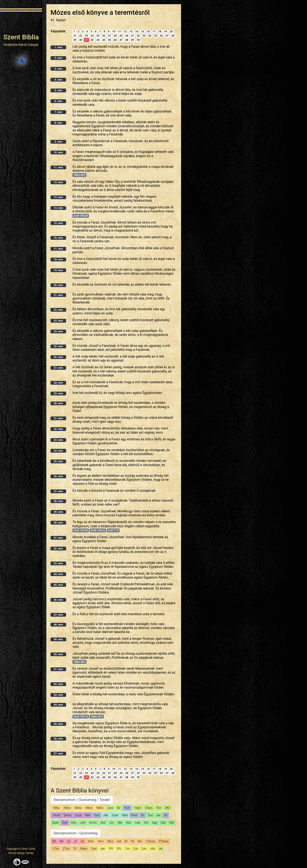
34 (150, 36)
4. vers (58, 80)
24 (92, 36)
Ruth (127, 808)
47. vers (58, 615)
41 (87, 40)
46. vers (58, 600)
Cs (82, 841)
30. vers (58, 403)
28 (115, 36)
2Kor (110, 841)
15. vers (58, 223)
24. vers (58, 331)
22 (81, 36)
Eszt (97, 815)
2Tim (66, 849)
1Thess (150, 841)
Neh (88, 815)
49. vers (58, 639)
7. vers (58, 112)
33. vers (58, 440)
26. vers (58, 357)
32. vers (58, 429)
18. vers (58, 260)
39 (75, 40)
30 (127, 36)
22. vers (58, 310)
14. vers (58, 208)
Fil (133, 841)
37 (167, 36)
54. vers (58, 705)
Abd (103, 823)
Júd (153, 849)
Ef (126, 841)
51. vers (58, 669)
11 (119, 32)
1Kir (159, 808)
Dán (65, 823)
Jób (106, 815)
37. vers (58, 491)
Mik (120, 823)
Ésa (150, 815)
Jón (111, 823)
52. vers (58, 684)
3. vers (58, 69)
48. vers (58, 625)
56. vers (58, 739)
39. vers (58, 512)
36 (161, 36)
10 (114, 32)
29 (121, 36)
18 (160, 32)
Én (143, 815)
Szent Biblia (21, 37)
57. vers (58, 754)
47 (121, 40)
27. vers (58, 368)
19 (166, 32)
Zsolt (115, 815)
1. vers (58, 47)
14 (137, 32)
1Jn (127, 849)
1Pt (111, 849)
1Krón (56, 815)
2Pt (119, 849)
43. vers (58, 563)
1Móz (56, 808)
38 (173, 36)
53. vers (58, 695)
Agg (154, 823)
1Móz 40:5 (79, 175)
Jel (161, 849)
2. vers (58, 58)
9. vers (58, 142)
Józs (110, 808)
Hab (138, 823)
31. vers (58, 418)
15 (143, 32)
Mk (62, 841)
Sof (146, 823)
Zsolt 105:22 (98, 530)
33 (144, 36)
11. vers (58, 167)
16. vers (58, 238)
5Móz (100, 808)
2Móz (67, 808)
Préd (134, 815)
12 (125, 32)
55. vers (58, 724)
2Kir (168, 808)
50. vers (58, 654)
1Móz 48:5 (79, 662)
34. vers (58, 451)
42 (92, 40)
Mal (172, 823)
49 (132, 40)
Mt (54, 841)
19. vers (58, 270)
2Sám (149, 808)
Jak (102, 849)
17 (154, 32)
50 (138, 40)
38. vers (58, 501)
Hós (74, 823)
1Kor (100, 841)
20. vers (58, 285)
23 (87, 36)
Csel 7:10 (113, 530)
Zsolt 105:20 (81, 216)
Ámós (93, 823)
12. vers (58, 182)
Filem (84, 849)
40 (81, 40)
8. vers (58, 123)
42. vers (58, 549)
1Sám (137, 808)
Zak (163, 823)
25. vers (58, 346)
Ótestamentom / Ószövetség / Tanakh (82, 800)
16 (148, 32)
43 (98, 40)
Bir (119, 808)
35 (156, 36)
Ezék (55, 823)
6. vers (58, 101)
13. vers (58, 197)
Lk (69, 841)
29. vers (58, 394)
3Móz (78, 808)
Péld (125, 815)
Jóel (83, 823)
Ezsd (78, 815)
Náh (129, 823)
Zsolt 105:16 (81, 717)
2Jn (135, 849)
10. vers (58, 152)
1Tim (56, 849)
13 (131, 32)
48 (127, 40)
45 (109, 40)
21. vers (58, 295)
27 (109, 36)
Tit (75, 849)
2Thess (164, 841)
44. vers (58, 574)
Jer (158, 815)
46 (115, 40)
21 (75, 36)
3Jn (144, 849)
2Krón (68, 815)
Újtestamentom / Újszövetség (75, 833)
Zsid (94, 849)
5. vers (58, 90)
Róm (91, 841)
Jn (75, 841)
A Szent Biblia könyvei (80, 790)
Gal (119, 841)
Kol (140, 841)
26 (104, 36)
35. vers (58, 461)
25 (98, 36)
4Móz (89, 808)
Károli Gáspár (28, 45)
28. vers (58, 383)
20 (171, 32)
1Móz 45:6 (97, 717)
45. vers (58, 585)
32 (138, 36)
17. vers (58, 249)
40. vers (58, 523)
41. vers (58, 538)
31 (132, 36)
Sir (166, 815)
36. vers (58, 476)
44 (104, 40)
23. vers (58, 321)
